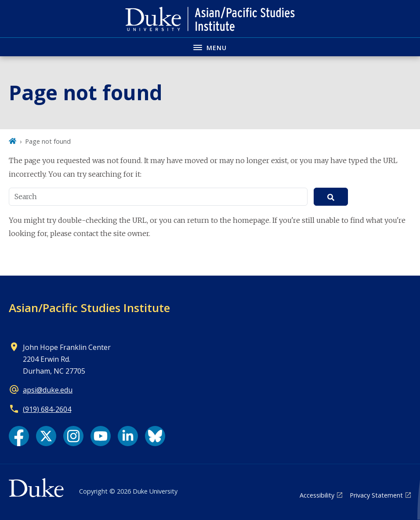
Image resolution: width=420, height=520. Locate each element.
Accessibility (317, 495)
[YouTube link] (101, 436)
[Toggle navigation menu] (210, 47)
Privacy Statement (376, 495)
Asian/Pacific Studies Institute (89, 308)
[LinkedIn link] (128, 436)
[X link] (46, 436)
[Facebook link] (19, 436)
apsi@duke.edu (48, 390)
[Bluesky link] (155, 436)
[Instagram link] (73, 436)
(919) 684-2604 (47, 409)
